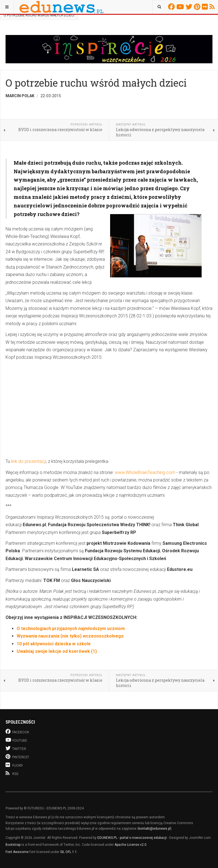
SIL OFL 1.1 (69, 852)
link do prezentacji (29, 461)
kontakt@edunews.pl (154, 829)
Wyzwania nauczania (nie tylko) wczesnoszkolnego (70, 636)
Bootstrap (13, 845)
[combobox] (159, 7)
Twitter (190, 7)
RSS (213, 7)
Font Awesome (17, 852)
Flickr (206, 7)
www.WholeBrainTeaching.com (145, 472)
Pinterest (198, 7)
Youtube (181, 7)
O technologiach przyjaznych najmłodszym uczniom (71, 629)
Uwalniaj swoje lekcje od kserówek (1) (57, 651)
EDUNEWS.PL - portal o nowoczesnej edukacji (132, 838)
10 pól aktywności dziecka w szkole (54, 644)
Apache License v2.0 (130, 845)
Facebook (172, 7)
